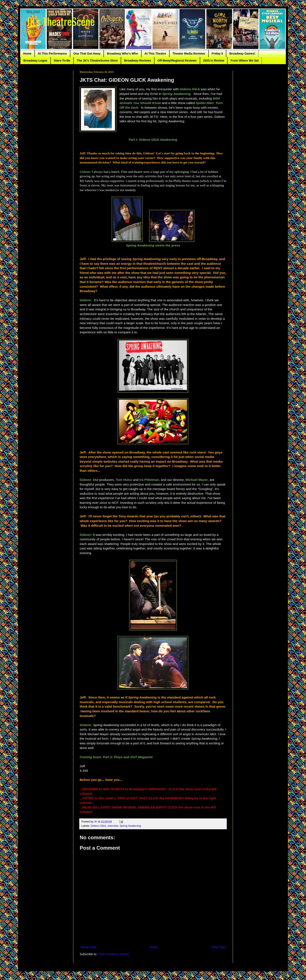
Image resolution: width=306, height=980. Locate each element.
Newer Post (88, 947)
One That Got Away (87, 54)
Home (27, 54)
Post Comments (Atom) (113, 954)
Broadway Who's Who (122, 54)
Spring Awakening (130, 826)
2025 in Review (214, 61)
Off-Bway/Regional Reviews (177, 61)
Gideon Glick (98, 826)
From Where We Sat (245, 61)
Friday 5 (217, 54)
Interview (113, 826)
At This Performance (52, 54)
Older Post (218, 947)
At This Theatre (155, 54)
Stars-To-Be (62, 61)
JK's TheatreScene (61, 21)
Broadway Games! (242, 54)
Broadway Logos (35, 61)
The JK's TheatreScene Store (97, 61)
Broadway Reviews (138, 61)
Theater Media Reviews (189, 54)
